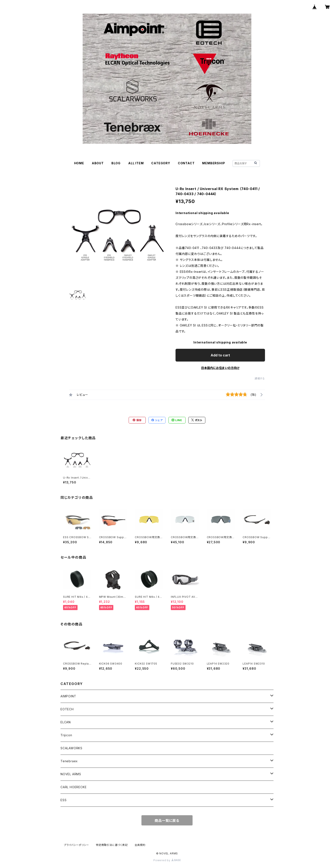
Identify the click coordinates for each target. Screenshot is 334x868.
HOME (79, 163)
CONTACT (186, 163)
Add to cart (220, 355)
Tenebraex (69, 761)
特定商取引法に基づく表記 (112, 845)
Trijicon (66, 735)
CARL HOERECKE (73, 787)
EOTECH (67, 709)
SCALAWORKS (71, 748)
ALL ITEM (136, 163)
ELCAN (66, 722)
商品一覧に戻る (167, 821)
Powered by (167, 860)
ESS (63, 800)
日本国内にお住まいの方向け (220, 368)
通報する (260, 378)
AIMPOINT (68, 696)
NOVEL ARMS (71, 774)
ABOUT (98, 163)
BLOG (116, 163)
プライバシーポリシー (76, 845)
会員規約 (140, 845)
